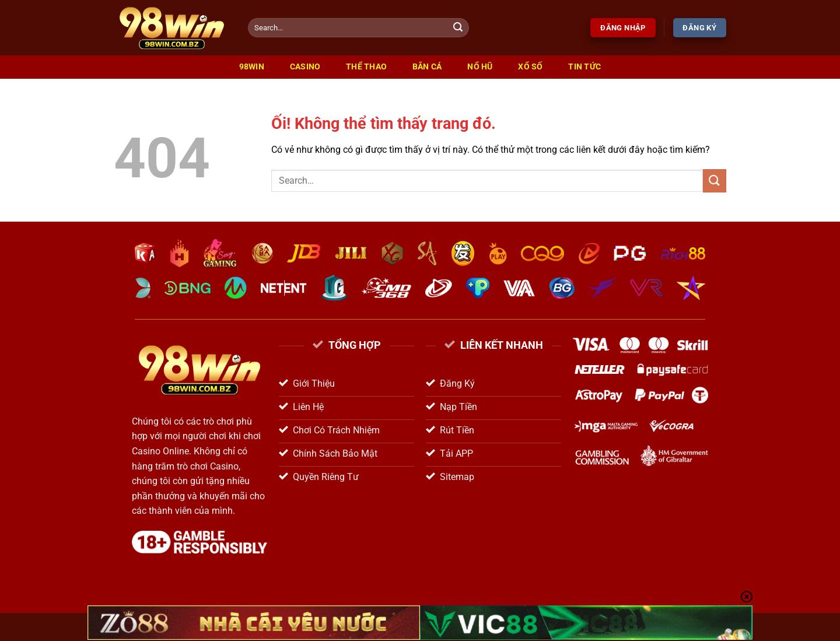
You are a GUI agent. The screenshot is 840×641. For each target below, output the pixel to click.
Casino (305, 67)
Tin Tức (584, 67)
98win (252, 67)
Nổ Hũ (480, 67)
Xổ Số (530, 67)
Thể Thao (366, 67)
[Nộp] (459, 28)
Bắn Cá (427, 67)
